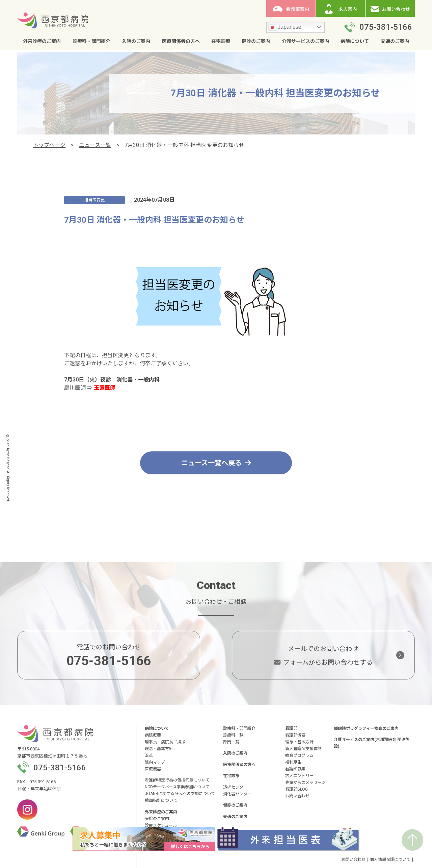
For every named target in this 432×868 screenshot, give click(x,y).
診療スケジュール (161, 825)
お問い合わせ (297, 796)
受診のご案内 (157, 819)
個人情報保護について (390, 860)
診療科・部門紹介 (91, 41)
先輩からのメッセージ (305, 783)
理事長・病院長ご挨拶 (165, 742)
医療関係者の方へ (181, 41)
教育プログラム (299, 755)
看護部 (291, 728)
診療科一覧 (233, 735)
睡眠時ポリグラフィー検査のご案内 (366, 728)
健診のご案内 (256, 41)
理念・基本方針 (159, 749)
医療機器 (153, 769)
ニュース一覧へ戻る (216, 463)
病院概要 (153, 735)
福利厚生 (293, 762)
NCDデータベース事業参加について (177, 787)
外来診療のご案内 (42, 41)
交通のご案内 (395, 41)
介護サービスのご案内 (305, 41)
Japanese (285, 27)
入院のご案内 (136, 41)
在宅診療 (221, 41)
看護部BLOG (296, 789)
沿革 (149, 755)
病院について (355, 41)
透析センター (235, 787)
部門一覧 (231, 742)
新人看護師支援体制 (303, 749)
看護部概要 (295, 735)
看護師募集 (295, 769)
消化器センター (237, 794)
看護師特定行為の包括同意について (177, 780)
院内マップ (155, 762)
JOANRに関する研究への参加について (180, 794)
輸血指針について (161, 800)
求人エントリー (299, 776)
